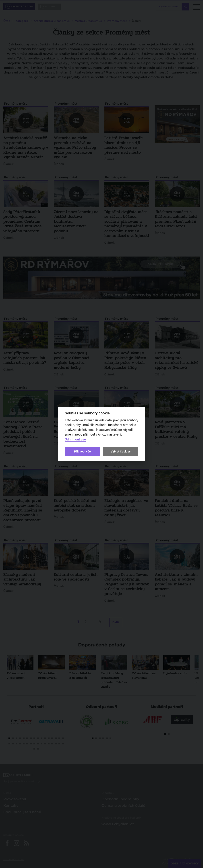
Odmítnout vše (75, 439)
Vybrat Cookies (121, 451)
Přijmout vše (82, 451)
